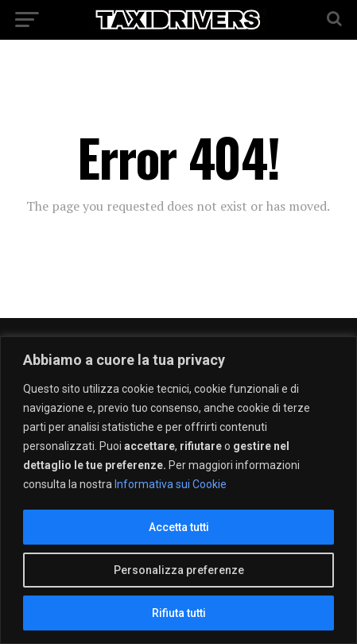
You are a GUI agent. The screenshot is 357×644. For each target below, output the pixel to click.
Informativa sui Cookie (171, 484)
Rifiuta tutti (179, 613)
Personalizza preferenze (179, 570)
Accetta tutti (179, 527)
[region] (178, 490)
